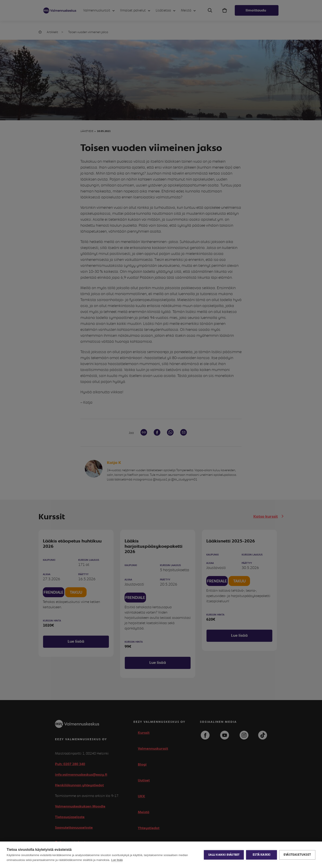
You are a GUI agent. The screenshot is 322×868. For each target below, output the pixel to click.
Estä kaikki (261, 855)
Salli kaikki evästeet (224, 855)
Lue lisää (117, 860)
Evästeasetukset (297, 855)
